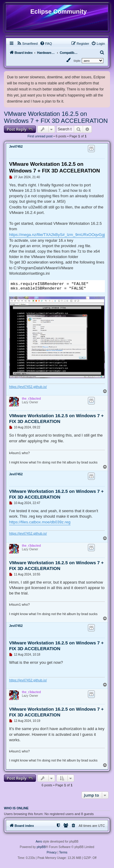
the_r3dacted (31, 400)
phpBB (41, 849)
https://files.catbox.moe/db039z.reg (40, 524)
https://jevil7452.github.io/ (28, 388)
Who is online (16, 810)
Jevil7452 (16, 147)
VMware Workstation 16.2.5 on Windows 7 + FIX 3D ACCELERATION (56, 117)
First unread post (40, 136)
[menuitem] (27, 44)
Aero (39, 843)
